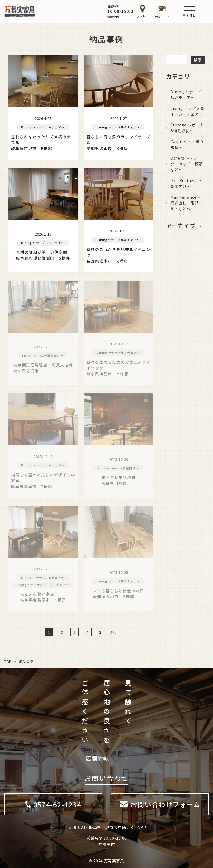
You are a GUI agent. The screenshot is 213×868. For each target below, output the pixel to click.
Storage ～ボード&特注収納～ (187, 128)
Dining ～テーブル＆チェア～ (186, 95)
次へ (113, 632)
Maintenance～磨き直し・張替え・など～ (185, 203)
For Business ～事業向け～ (187, 183)
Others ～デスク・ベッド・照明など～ (187, 164)
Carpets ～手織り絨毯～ (187, 144)
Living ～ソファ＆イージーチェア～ (187, 111)
